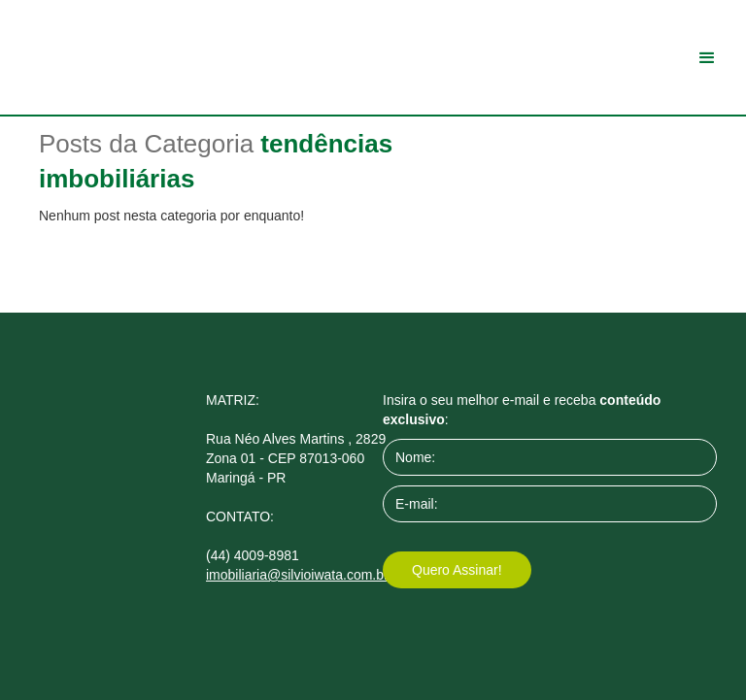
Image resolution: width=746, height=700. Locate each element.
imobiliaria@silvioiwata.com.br (297, 575)
